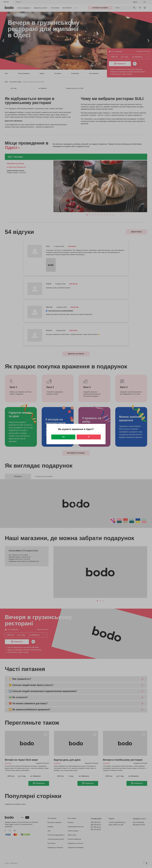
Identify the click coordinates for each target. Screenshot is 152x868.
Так (63, 437)
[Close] (103, 426)
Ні (89, 437)
